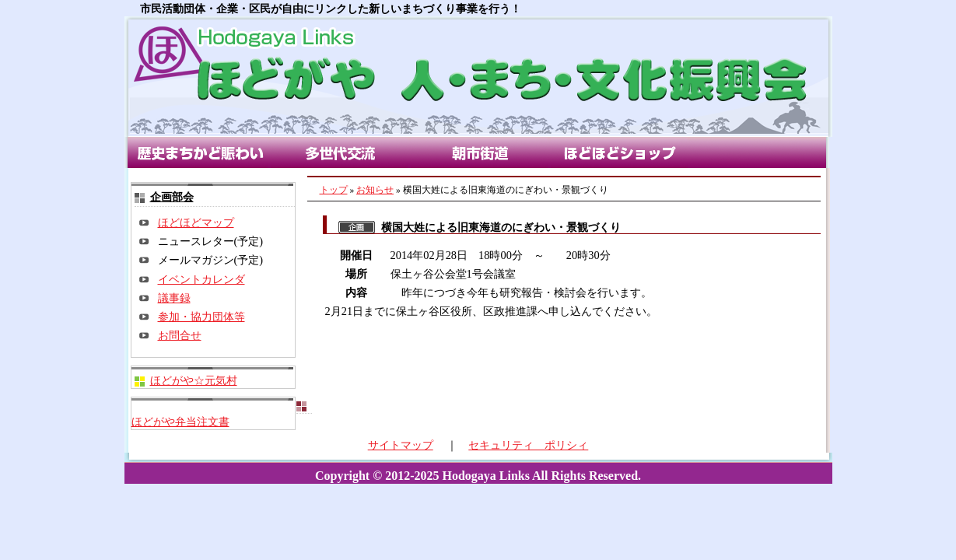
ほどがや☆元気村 (194, 380)
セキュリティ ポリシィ (528, 445)
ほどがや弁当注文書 (180, 422)
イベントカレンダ (201, 279)
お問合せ (180, 335)
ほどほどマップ (196, 222)
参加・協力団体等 (201, 317)
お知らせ (375, 190)
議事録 (174, 298)
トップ (334, 190)
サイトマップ (401, 445)
